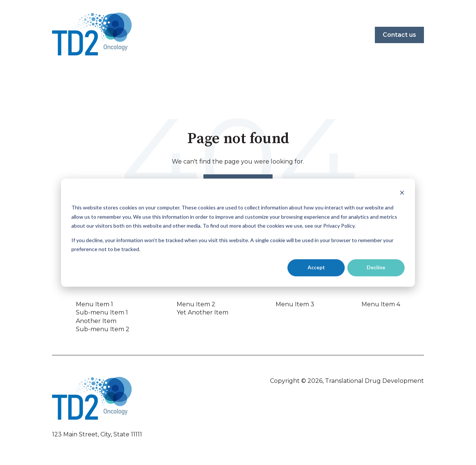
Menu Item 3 (295, 304)
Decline (376, 267)
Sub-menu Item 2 (103, 329)
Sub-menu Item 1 (102, 312)
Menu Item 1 (94, 304)
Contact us (399, 35)
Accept (316, 267)
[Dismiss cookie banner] (402, 193)
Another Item (96, 321)
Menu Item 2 (196, 304)
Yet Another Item (202, 312)
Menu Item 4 (381, 304)
